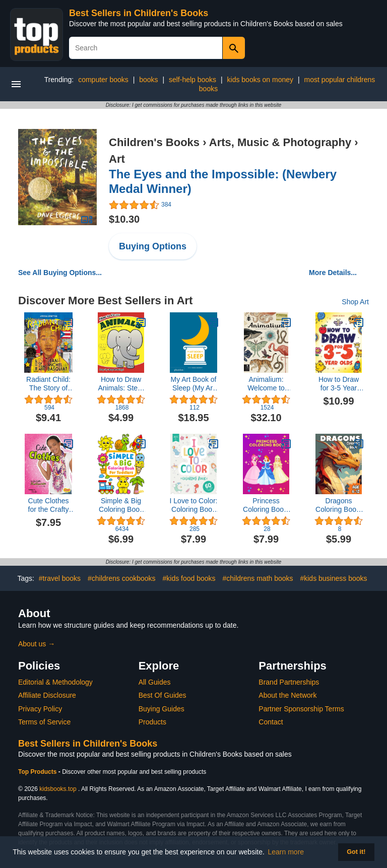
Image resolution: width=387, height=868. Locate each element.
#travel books (60, 578)
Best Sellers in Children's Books (139, 13)
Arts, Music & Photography (280, 142)
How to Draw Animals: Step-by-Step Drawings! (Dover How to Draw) (121, 384)
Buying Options (153, 246)
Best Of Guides (163, 695)
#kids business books (333, 578)
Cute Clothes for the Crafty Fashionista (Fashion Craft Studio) (49, 505)
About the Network (287, 695)
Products (152, 722)
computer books (103, 80)
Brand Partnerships (289, 682)
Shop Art (355, 302)
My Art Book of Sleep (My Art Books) (193, 384)
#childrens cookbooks (122, 578)
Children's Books (154, 142)
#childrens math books (257, 578)
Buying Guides (162, 709)
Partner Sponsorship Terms (301, 709)
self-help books (192, 80)
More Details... (333, 273)
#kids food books (189, 578)
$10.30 (124, 219)
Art (117, 159)
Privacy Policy (40, 709)
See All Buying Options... (60, 273)
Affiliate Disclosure (47, 695)
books (148, 80)
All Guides (155, 682)
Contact (271, 722)
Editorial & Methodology (55, 682)
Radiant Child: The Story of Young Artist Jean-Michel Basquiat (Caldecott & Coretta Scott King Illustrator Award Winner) (48, 384)
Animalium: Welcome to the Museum (266, 384)
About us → (37, 644)
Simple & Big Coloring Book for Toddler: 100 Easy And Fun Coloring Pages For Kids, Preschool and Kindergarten (121, 505)
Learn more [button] (286, 852)
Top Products (38, 772)
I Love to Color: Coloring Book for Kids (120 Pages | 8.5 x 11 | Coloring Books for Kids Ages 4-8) (194, 505)
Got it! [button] (356, 852)
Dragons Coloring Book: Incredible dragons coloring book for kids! (339, 505)
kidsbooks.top (58, 789)
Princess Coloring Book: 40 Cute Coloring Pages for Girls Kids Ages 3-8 (266, 505)
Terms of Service (44, 722)
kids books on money (261, 80)
